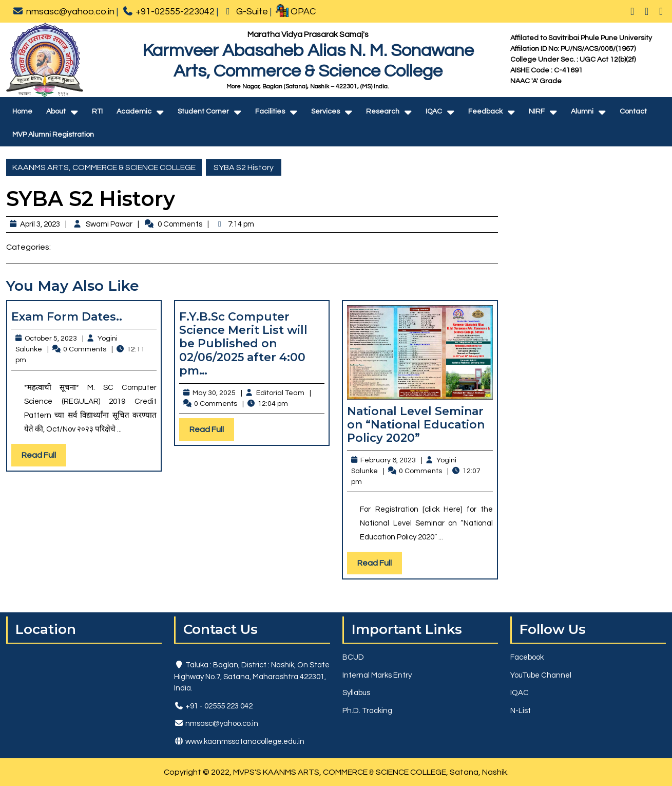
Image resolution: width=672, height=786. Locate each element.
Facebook (527, 657)
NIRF (537, 111)
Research (383, 111)
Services (325, 111)
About (56, 111)
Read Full (44, 457)
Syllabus (356, 693)
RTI (97, 111)
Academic (134, 111)
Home (22, 111)
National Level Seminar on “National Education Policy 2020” (416, 425)
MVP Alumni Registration (53, 135)
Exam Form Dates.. (67, 317)
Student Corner (203, 111)
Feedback (485, 111)
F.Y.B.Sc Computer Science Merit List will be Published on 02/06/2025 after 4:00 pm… (243, 344)
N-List (521, 711)
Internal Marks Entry (377, 675)
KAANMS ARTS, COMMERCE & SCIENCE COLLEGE (104, 167)
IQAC (434, 111)
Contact (633, 111)
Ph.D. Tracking (367, 711)
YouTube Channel (541, 675)
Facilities (270, 111)
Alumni (582, 111)
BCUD (353, 657)
